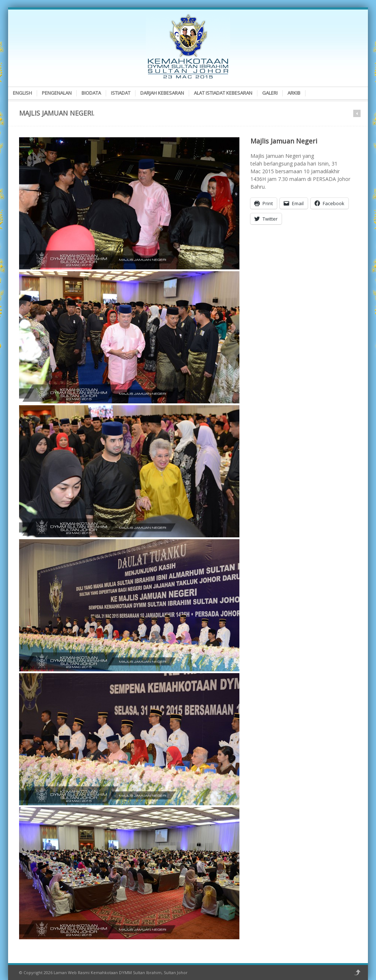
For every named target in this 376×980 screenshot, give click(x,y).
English (22, 93)
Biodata (91, 93)
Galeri (270, 93)
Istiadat (121, 93)
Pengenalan (57, 93)
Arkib (294, 93)
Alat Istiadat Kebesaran (223, 93)
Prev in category (357, 113)
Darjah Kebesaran (162, 93)
